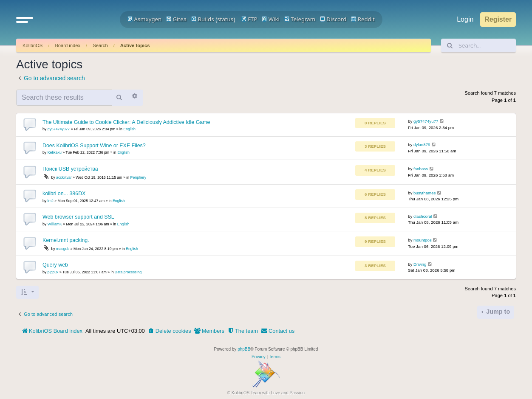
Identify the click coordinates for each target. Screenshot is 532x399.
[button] (25, 20)
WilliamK (55, 224)
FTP (249, 19)
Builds (202, 19)
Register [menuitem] (498, 19)
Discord (333, 19)
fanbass (421, 169)
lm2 (51, 201)
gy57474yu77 (59, 129)
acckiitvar (64, 177)
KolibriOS (33, 45)
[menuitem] (170, 331)
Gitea (176, 19)
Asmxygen (144, 19)
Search (100, 45)
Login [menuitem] (465, 19)
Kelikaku (55, 152)
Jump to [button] (497, 312)
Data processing (128, 272)
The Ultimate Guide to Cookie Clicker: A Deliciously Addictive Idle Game (126, 122)
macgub (63, 249)
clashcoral (423, 216)
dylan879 (422, 145)
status (225, 19)
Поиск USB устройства (70, 169)
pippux (53, 272)
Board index (68, 45)
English (129, 129)
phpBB (244, 349)
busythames (424, 193)
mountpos (423, 240)
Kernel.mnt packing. (66, 240)
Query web (55, 265)
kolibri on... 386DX (64, 194)
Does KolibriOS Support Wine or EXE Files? (94, 146)
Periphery (138, 177)
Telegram (300, 19)
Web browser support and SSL (78, 217)
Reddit (363, 19)
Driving (420, 264)
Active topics (135, 45)
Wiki (271, 19)
